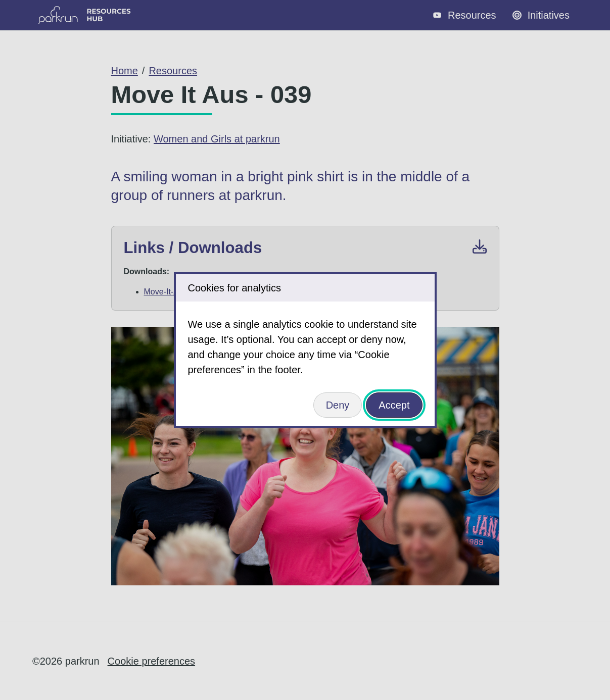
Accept (394, 405)
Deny (338, 405)
